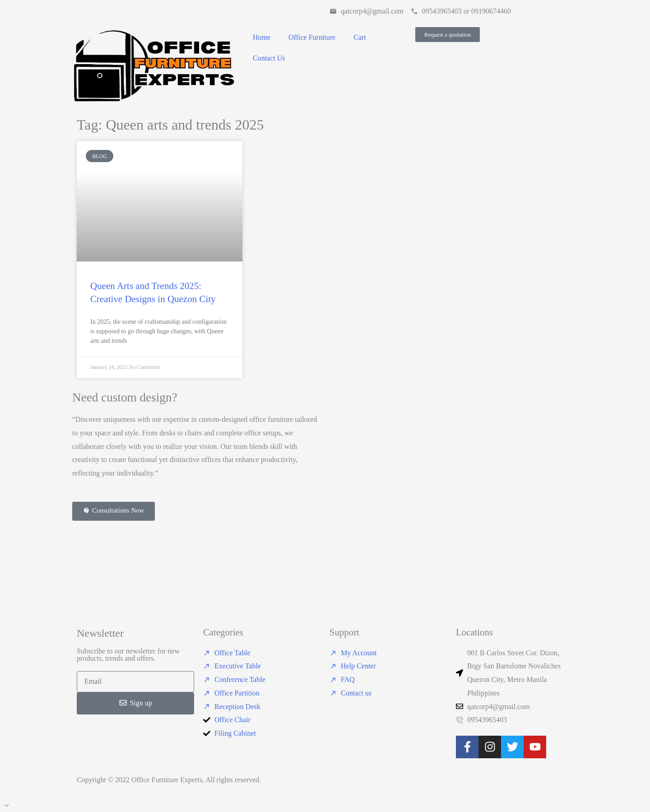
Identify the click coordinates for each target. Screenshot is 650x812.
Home (262, 37)
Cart (360, 37)
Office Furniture (312, 37)
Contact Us (269, 58)
